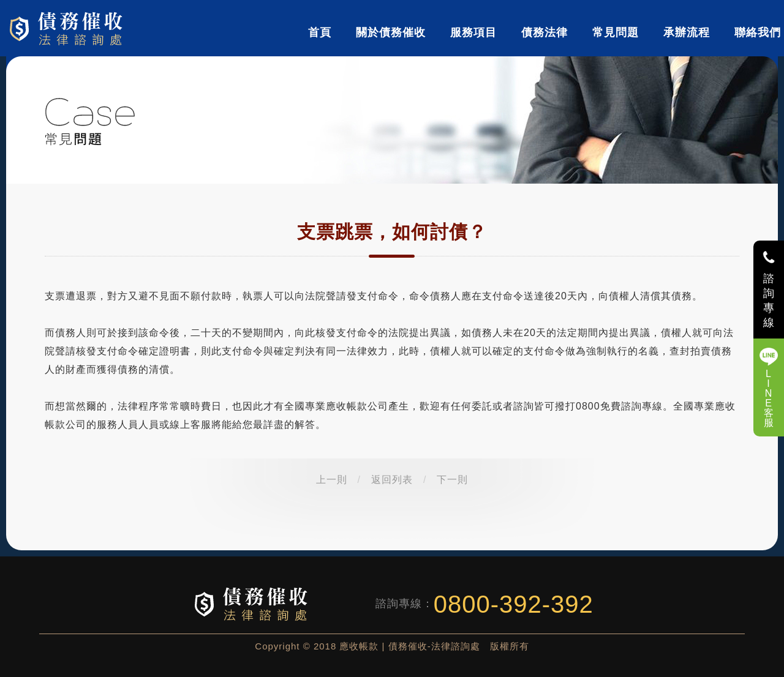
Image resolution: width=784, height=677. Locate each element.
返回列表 (392, 480)
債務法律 (545, 32)
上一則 (332, 480)
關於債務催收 (391, 32)
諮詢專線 (769, 301)
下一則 (452, 480)
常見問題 (616, 32)
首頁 (320, 32)
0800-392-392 (514, 604)
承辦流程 (687, 32)
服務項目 (473, 32)
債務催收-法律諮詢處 (68, 28)
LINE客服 (769, 398)
